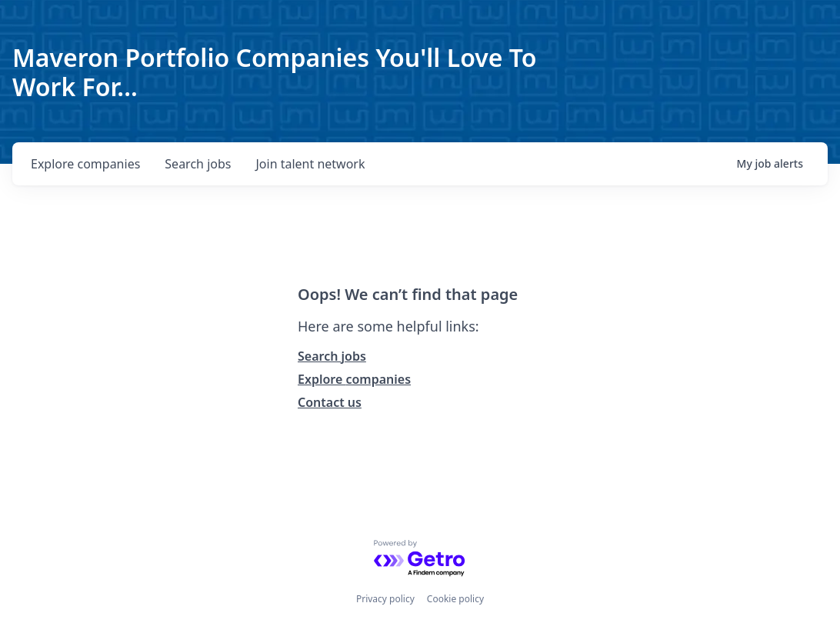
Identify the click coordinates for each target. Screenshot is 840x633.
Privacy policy (385, 599)
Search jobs (332, 356)
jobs (198, 164)
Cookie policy (455, 599)
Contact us (330, 402)
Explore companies (354, 379)
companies (85, 164)
